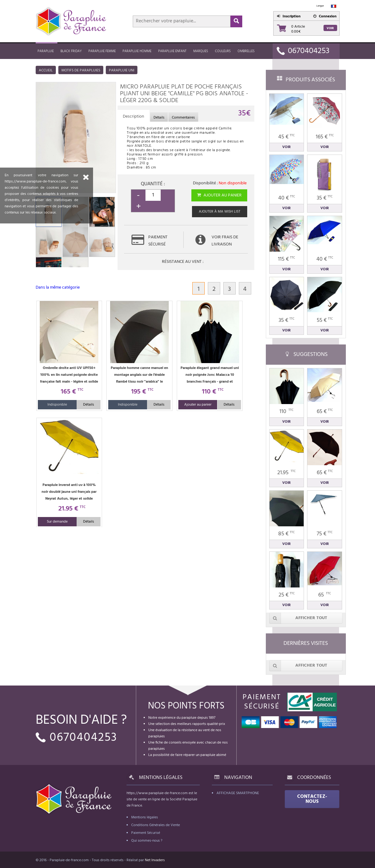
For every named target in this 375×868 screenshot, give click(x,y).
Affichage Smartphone (238, 793)
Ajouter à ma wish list (220, 212)
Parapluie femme (102, 51)
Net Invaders (155, 860)
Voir (330, 28)
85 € (286, 534)
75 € (325, 534)
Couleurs (223, 51)
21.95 (286, 473)
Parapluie (46, 51)
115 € (286, 259)
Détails (89, 405)
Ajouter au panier (219, 195)
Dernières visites (306, 643)
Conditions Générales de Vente (156, 825)
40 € (287, 198)
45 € (286, 137)
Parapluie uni (122, 70)
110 (286, 412)
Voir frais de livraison (225, 241)
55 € (325, 320)
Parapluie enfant (172, 51)
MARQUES (201, 51)
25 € (287, 595)
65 (325, 595)
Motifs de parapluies (81, 70)
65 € (325, 412)
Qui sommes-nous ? (147, 841)
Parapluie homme (137, 51)
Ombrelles (246, 51)
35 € (325, 198)
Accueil (46, 70)
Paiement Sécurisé (146, 833)
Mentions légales (145, 817)
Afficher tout (298, 618)
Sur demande (57, 522)
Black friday (71, 51)
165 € (325, 137)
